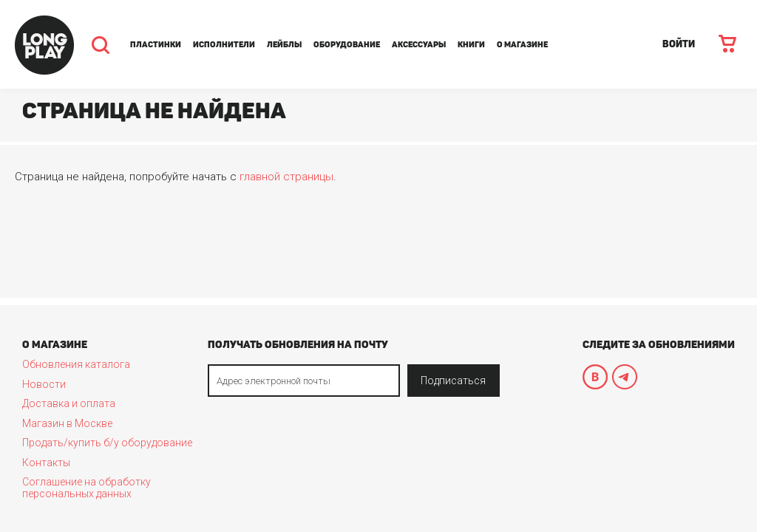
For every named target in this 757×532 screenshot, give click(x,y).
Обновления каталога (76, 364)
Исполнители (224, 45)
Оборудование (347, 45)
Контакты (46, 463)
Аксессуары (419, 45)
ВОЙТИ (679, 44)
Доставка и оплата (69, 403)
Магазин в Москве (67, 423)
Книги (471, 45)
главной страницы (286, 177)
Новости (44, 384)
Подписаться (453, 381)
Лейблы (284, 45)
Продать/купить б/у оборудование (107, 443)
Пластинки (156, 45)
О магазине (522, 45)
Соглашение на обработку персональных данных (86, 488)
